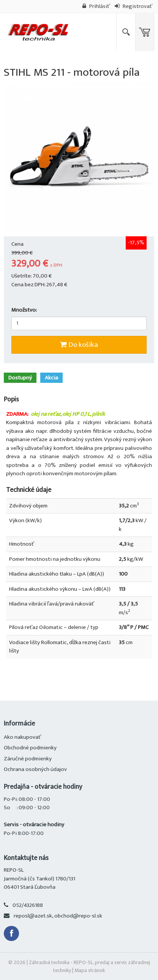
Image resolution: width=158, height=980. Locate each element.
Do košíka (79, 345)
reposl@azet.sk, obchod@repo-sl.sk (58, 916)
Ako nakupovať (22, 737)
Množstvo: (24, 310)
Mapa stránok (90, 970)
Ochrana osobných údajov (35, 769)
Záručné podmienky (28, 759)
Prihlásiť (96, 6)
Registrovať (134, 6)
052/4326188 (28, 905)
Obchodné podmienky (30, 748)
